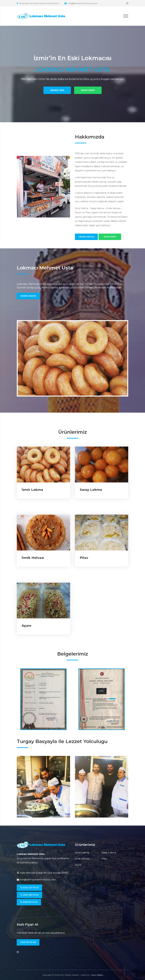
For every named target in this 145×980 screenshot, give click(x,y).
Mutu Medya (97, 975)
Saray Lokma (91, 490)
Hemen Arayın (86, 237)
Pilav (84, 558)
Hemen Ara (57, 90)
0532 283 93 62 (29, 895)
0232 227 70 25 (29, 888)
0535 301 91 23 (29, 902)
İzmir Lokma (32, 490)
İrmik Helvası (33, 558)
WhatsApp (88, 90)
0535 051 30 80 (28, 942)
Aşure (26, 626)
